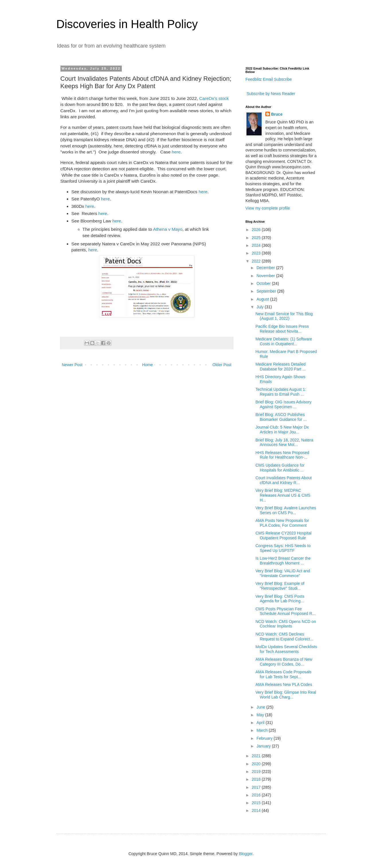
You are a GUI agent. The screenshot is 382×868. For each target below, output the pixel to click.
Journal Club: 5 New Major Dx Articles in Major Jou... (282, 430)
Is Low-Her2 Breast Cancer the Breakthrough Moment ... (283, 561)
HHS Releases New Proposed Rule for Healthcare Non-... (282, 455)
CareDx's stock (214, 98)
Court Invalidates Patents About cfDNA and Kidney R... (283, 480)
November (266, 276)
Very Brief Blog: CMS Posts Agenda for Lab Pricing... (280, 599)
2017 (257, 787)
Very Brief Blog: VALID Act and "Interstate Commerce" (283, 573)
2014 (257, 810)
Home (147, 365)
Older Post (222, 365)
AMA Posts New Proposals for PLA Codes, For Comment (282, 523)
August (263, 299)
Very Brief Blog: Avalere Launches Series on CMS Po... (286, 510)
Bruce (277, 114)
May (261, 715)
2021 (257, 756)
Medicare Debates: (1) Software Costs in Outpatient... (284, 341)
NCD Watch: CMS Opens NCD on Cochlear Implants (286, 624)
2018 (257, 779)
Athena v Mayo (168, 229)
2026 (257, 230)
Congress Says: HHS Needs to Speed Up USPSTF (283, 548)
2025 (257, 238)
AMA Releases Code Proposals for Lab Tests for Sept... (283, 674)
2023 (257, 253)
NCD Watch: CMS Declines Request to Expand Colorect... (284, 637)
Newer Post (72, 365)
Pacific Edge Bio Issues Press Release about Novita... (282, 329)
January (264, 746)
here (176, 152)
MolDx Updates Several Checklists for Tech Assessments (286, 649)
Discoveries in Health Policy (127, 24)
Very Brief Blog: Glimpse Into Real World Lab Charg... (286, 695)
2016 (257, 795)
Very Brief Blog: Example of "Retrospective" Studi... (280, 586)
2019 (257, 772)
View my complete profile (268, 208)
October (264, 283)
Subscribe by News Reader (271, 94)
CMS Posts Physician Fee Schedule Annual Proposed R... (285, 611)
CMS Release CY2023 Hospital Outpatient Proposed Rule (283, 535)
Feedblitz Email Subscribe (269, 79)
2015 (257, 803)
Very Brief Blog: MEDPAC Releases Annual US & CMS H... (283, 495)
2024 (257, 245)
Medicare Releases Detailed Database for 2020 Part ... (280, 367)
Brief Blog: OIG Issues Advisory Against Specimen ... (283, 404)
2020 (257, 764)
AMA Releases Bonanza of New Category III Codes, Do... (284, 662)
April (261, 723)
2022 (257, 261)
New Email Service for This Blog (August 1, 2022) (284, 316)
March (263, 730)
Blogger (245, 854)
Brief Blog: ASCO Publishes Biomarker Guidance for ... (281, 417)
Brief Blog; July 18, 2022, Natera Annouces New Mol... (284, 442)
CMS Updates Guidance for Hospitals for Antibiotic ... (280, 468)
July (261, 307)
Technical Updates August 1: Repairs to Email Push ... (281, 392)
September (267, 291)
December (266, 268)
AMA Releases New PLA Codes (284, 684)
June (261, 707)
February (265, 738)
